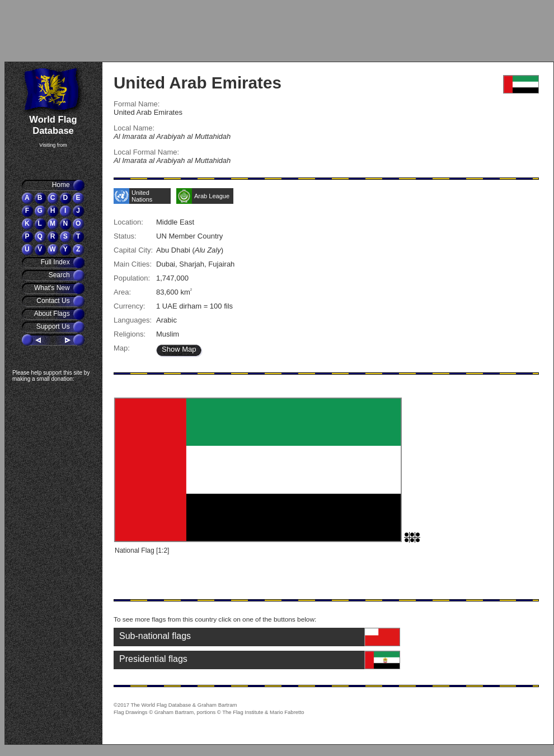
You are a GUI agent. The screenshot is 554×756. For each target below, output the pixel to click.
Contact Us (54, 301)
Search (60, 275)
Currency (128, 306)
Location (127, 222)
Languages (132, 320)
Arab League (212, 196)
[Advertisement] (70, 31)
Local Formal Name (145, 152)
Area (121, 292)
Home (62, 185)
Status (124, 236)
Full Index (56, 262)
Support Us (54, 326)
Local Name (133, 128)
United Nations (142, 196)
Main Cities (132, 264)
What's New (53, 288)
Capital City (132, 250)
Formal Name (136, 104)
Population (131, 278)
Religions (129, 334)
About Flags (53, 314)
